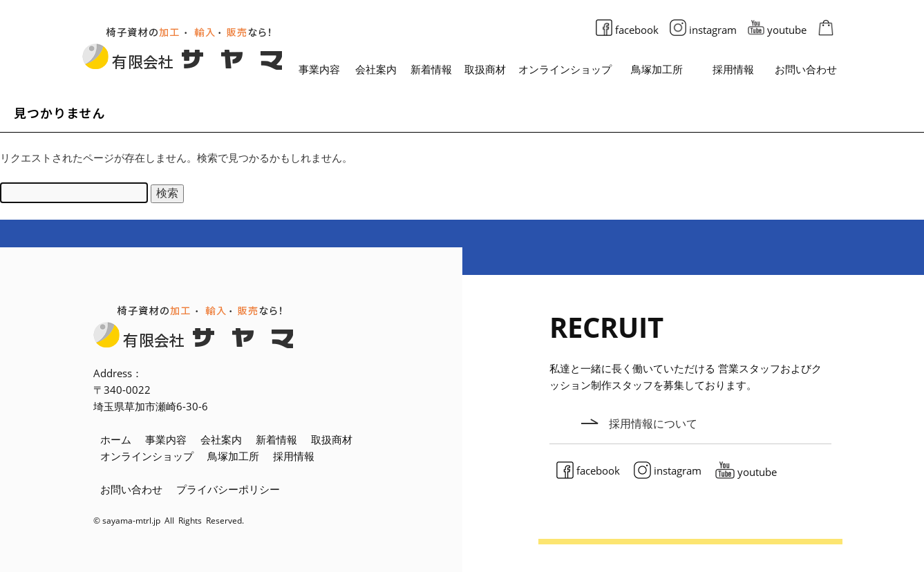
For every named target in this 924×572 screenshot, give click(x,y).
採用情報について (653, 423)
